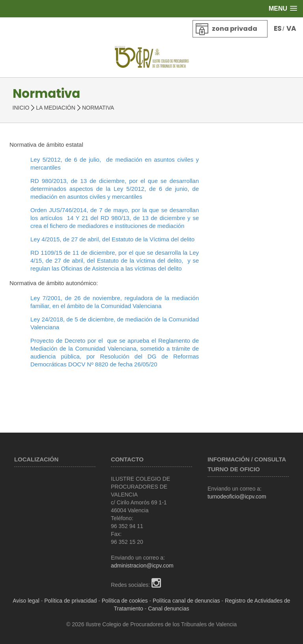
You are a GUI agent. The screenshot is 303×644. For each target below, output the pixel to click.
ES (278, 28)
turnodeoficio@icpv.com (237, 497)
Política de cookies (125, 601)
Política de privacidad (70, 601)
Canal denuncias (168, 609)
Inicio (21, 108)
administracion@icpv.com (142, 566)
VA (291, 28)
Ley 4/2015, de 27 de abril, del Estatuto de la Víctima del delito (112, 239)
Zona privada (235, 29)
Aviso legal (26, 601)
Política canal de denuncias (186, 601)
